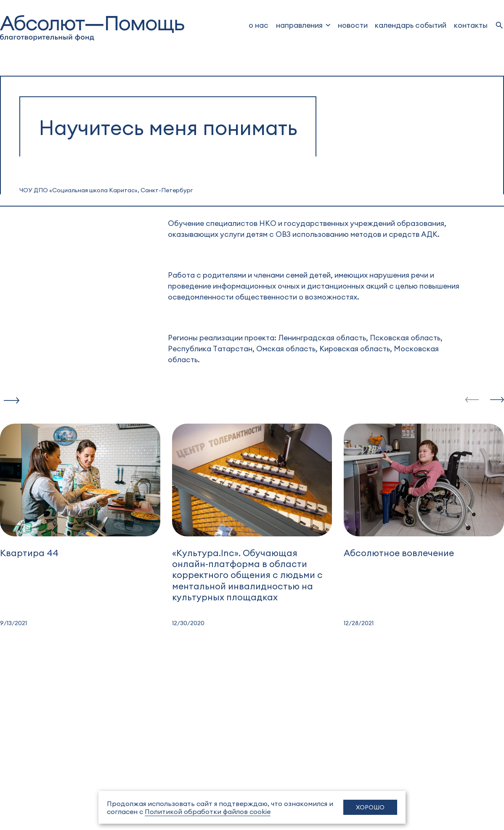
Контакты (471, 25)
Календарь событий (411, 25)
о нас (259, 25)
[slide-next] (497, 400)
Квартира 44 (29, 553)
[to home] (92, 28)
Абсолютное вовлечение (399, 553)
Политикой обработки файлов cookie (208, 811)
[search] (499, 25)
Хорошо (370, 807)
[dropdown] (303, 25)
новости (353, 25)
